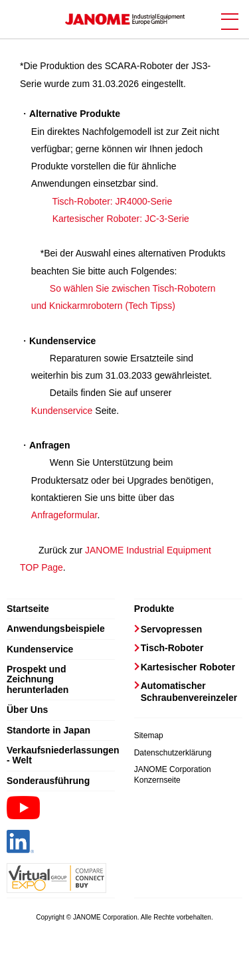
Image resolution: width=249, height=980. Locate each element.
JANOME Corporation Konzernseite (173, 775)
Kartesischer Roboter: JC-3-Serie (121, 219)
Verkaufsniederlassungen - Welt (61, 755)
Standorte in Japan (48, 731)
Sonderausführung (48, 781)
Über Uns (27, 710)
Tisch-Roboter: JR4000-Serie (112, 201)
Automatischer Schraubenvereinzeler (189, 692)
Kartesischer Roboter (188, 667)
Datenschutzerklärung (173, 753)
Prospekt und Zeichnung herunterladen (38, 680)
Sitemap (149, 735)
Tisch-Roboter (172, 648)
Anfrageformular (64, 515)
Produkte (154, 609)
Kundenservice (62, 411)
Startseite (28, 609)
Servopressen (172, 629)
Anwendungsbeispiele (56, 629)
